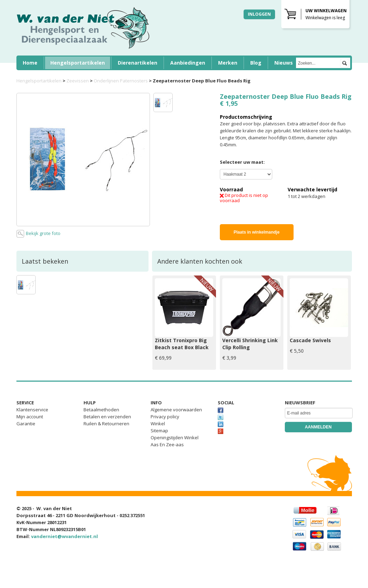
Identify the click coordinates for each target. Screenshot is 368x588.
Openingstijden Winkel (175, 438)
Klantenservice (32, 410)
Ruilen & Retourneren (106, 424)
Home (30, 63)
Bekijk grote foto (38, 234)
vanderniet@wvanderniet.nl (64, 536)
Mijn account (30, 417)
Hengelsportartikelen (78, 63)
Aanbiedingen (188, 63)
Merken (228, 63)
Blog (256, 63)
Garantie (26, 424)
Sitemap (159, 431)
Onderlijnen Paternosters (121, 81)
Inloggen (259, 14)
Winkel (158, 424)
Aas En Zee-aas (167, 444)
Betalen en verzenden (107, 417)
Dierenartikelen (138, 63)
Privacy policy (165, 417)
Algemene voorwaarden (176, 410)
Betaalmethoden (101, 410)
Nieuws (284, 63)
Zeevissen (78, 81)
